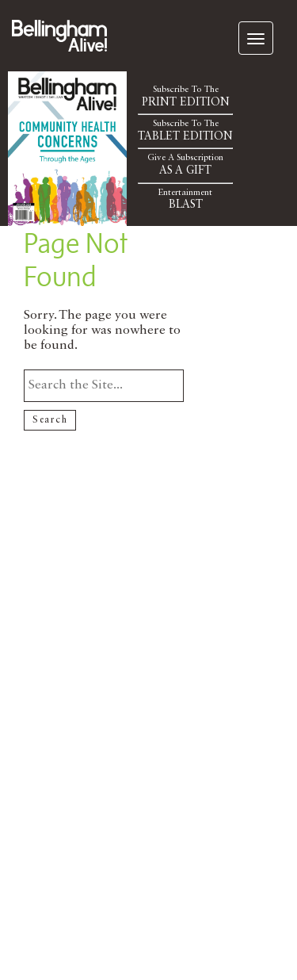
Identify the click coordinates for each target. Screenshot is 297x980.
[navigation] (256, 38)
